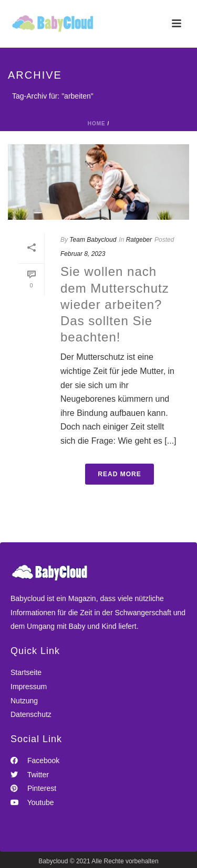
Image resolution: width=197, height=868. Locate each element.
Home (97, 124)
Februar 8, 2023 (83, 254)
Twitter (30, 775)
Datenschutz (31, 714)
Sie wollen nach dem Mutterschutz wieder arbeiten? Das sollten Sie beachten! (115, 304)
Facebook (35, 760)
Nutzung (24, 701)
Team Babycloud (93, 240)
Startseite (26, 672)
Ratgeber (139, 240)
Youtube (32, 802)
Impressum (29, 687)
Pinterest (33, 788)
